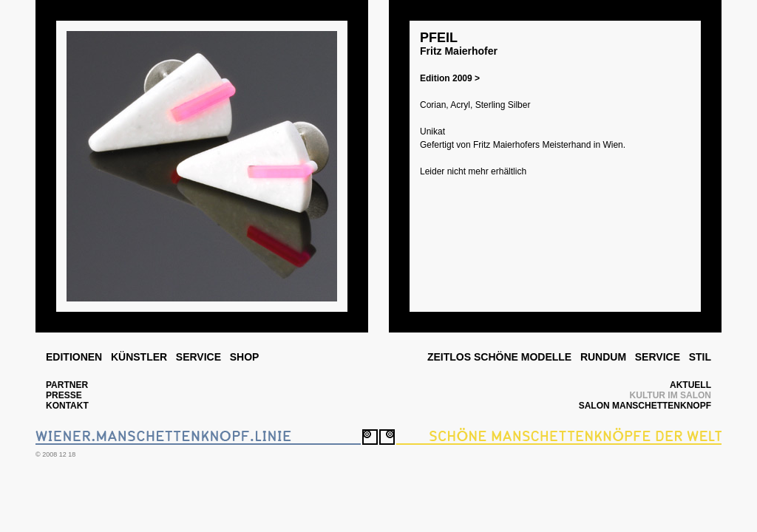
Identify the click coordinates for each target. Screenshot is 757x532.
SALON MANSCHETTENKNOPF (645, 406)
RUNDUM (603, 357)
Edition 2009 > (450, 78)
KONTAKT (67, 406)
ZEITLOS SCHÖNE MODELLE (499, 357)
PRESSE (64, 395)
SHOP (245, 357)
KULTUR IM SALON (671, 395)
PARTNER (67, 385)
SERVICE (198, 357)
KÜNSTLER (139, 357)
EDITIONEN (74, 357)
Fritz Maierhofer (459, 51)
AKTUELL (690, 385)
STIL (700, 357)
